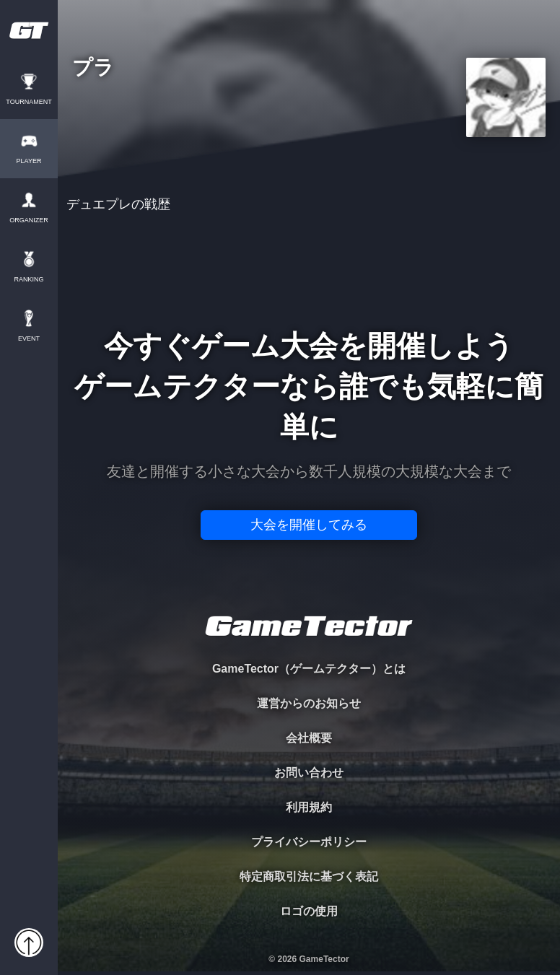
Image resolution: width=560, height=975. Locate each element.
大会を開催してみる (309, 525)
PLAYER (29, 161)
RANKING (29, 280)
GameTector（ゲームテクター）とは (309, 669)
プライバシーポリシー (309, 842)
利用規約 (309, 807)
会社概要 (309, 738)
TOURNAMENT (29, 102)
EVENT (29, 339)
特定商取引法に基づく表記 (309, 876)
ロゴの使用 (309, 911)
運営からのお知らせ (309, 703)
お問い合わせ (309, 773)
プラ (93, 68)
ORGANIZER (29, 220)
